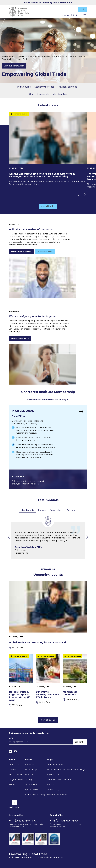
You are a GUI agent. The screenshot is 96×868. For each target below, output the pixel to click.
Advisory (71, 510)
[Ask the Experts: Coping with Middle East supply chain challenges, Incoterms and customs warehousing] (48, 149)
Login (82, 9)
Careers (13, 770)
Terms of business (55, 765)
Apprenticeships (32, 790)
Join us (66, 15)
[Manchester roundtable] (75, 683)
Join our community (14, 66)
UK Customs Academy (35, 795)
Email (12, 738)
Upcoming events (39, 94)
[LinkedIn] (10, 752)
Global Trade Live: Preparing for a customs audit (48, 3)
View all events (48, 720)
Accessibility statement (57, 795)
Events (12, 785)
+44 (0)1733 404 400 (64, 821)
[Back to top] (14, 803)
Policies (50, 785)
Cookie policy (53, 790)
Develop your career (21, 252)
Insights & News (16, 780)
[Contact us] (73, 15)
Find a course (23, 87)
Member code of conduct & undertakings (66, 770)
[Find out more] (48, 437)
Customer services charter (59, 780)
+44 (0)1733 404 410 (23, 821)
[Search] (78, 15)
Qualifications (56, 510)
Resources (30, 765)
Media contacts (16, 775)
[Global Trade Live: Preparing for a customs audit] (48, 615)
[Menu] (85, 15)
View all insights (48, 206)
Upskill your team (45, 252)
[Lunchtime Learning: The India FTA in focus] (48, 680)
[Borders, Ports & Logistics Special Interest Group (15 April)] (21, 680)
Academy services (44, 87)
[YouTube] (15, 752)
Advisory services (67, 87)
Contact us (14, 765)
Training (42, 510)
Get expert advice (20, 338)
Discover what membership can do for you (48, 400)
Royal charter (53, 775)
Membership (60, 94)
